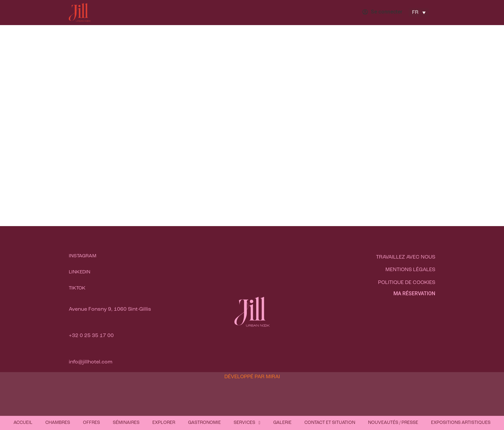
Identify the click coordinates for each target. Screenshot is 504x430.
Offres (91, 423)
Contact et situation (330, 423)
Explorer (164, 423)
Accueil (23, 423)
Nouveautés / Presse (393, 423)
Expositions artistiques (461, 423)
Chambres (58, 423)
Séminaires (126, 423)
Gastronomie (204, 423)
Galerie (282, 423)
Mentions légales (410, 270)
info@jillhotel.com (91, 362)
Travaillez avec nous (406, 257)
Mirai (273, 377)
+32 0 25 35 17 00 (91, 336)
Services (247, 423)
